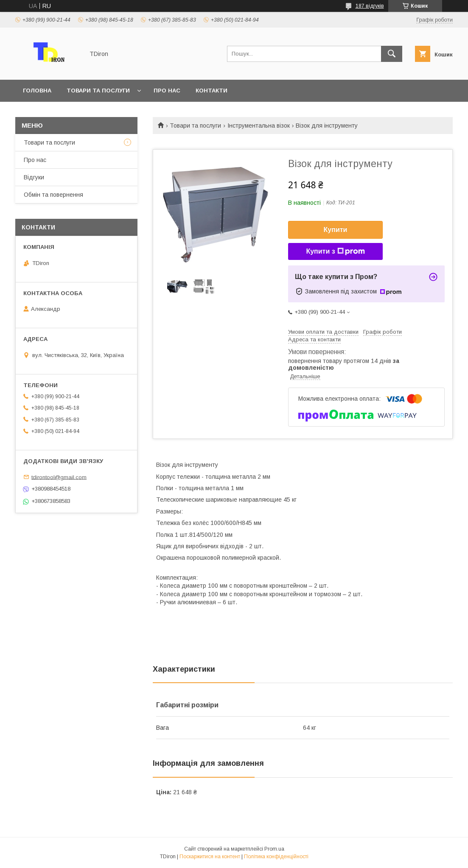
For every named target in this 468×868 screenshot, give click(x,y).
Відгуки (34, 177)
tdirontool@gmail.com (59, 477)
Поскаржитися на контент (210, 857)
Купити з (335, 251)
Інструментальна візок (259, 126)
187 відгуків (370, 6)
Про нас (167, 91)
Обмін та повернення (53, 195)
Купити (336, 230)
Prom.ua (274, 849)
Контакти (212, 91)
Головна (37, 91)
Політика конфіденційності (276, 857)
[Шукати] (392, 54)
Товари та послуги (98, 91)
